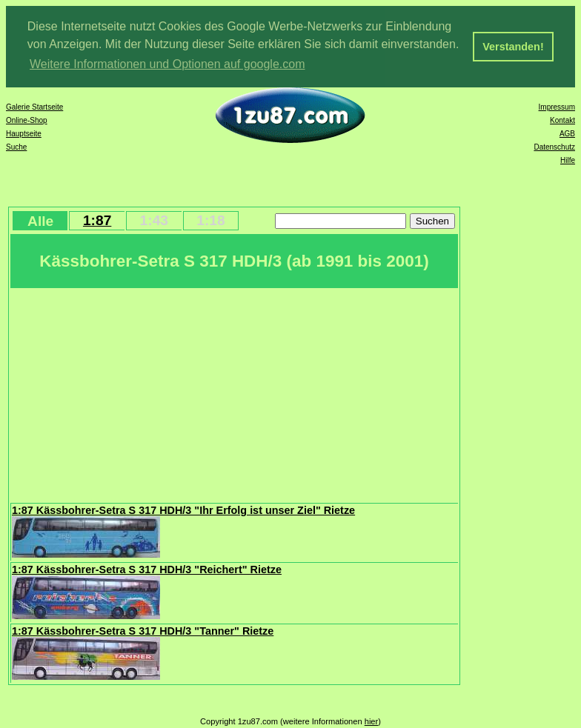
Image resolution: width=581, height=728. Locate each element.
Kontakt (562, 120)
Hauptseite (24, 134)
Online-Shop (27, 120)
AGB (567, 134)
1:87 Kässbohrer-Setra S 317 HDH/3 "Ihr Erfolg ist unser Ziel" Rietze (183, 510)
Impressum (557, 107)
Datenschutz (554, 147)
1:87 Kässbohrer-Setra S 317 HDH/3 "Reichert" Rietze (147, 570)
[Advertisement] (234, 394)
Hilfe (568, 160)
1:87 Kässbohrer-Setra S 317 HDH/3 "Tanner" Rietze (143, 631)
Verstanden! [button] (513, 47)
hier (372, 721)
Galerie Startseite (34, 107)
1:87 (97, 220)
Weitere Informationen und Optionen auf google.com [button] (167, 64)
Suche (16, 147)
